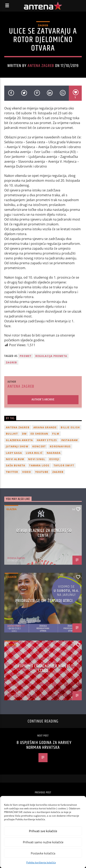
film (56, 434)
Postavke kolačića (43, 853)
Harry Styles (47, 440)
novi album (15, 459)
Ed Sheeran (39, 434)
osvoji (54, 459)
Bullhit (12, 434)
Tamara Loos (39, 465)
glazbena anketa (19, 440)
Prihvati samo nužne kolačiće (43, 842)
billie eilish (70, 427)
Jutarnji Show (17, 446)
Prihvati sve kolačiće (43, 831)
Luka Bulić (34, 453)
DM (24, 434)
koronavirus (60, 446)
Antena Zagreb (41, 66)
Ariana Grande (45, 427)
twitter (12, 472)
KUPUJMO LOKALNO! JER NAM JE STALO (44, 669)
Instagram (70, 440)
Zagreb (43, 25)
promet (25, 356)
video (27, 472)
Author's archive (43, 400)
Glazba (11, 509)
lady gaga (14, 453)
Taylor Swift (64, 465)
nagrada (54, 453)
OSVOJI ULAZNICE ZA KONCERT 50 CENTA (44, 533)
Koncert (39, 446)
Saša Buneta (15, 465)
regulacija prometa (51, 356)
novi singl (37, 459)
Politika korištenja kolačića (41, 862)
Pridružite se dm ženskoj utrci (44, 601)
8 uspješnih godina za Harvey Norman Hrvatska (44, 745)
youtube (42, 472)
